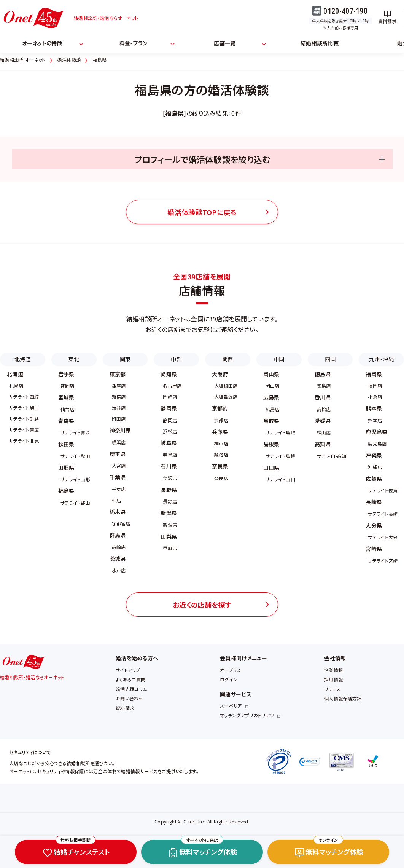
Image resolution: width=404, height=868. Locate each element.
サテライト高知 (332, 456)
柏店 (117, 500)
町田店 (119, 419)
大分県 (374, 525)
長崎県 (374, 502)
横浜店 (119, 442)
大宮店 (119, 465)
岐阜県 (169, 443)
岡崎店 (170, 397)
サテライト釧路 (24, 419)
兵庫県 (220, 432)
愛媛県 (323, 421)
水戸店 (119, 570)
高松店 (324, 409)
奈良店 (221, 478)
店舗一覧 (225, 43)
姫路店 (221, 454)
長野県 (169, 490)
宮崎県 (374, 549)
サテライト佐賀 (383, 490)
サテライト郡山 (75, 503)
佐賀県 (374, 479)
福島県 (66, 491)
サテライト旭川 (24, 408)
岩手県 (66, 374)
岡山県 (271, 374)
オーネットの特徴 (42, 43)
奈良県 (220, 466)
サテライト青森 (75, 432)
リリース (332, 689)
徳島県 (323, 374)
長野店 (170, 501)
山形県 (66, 468)
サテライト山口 (280, 479)
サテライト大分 (383, 537)
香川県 (323, 397)
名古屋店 (172, 385)
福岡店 (375, 385)
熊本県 (374, 408)
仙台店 (68, 409)
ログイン (229, 679)
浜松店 (170, 431)
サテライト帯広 (24, 430)
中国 (279, 359)
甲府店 (170, 548)
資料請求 (125, 708)
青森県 (66, 421)
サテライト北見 (24, 441)
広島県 (271, 397)
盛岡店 (68, 385)
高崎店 (119, 547)
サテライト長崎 (383, 514)
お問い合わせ (130, 698)
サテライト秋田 (75, 456)
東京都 (118, 374)
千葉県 (118, 477)
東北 (74, 359)
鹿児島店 (377, 443)
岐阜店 (170, 454)
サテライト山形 (75, 479)
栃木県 (118, 512)
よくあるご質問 (130, 679)
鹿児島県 (376, 432)
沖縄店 (375, 467)
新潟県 (169, 513)
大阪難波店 (226, 397)
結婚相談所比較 (320, 43)
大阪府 (220, 374)
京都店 (221, 420)
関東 (125, 359)
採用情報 (333, 679)
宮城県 (66, 397)
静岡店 (170, 420)
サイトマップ (128, 670)
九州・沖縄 (381, 359)
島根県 (271, 444)
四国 (330, 359)
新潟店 (170, 525)
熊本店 (375, 420)
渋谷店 (119, 408)
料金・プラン (134, 43)
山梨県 (169, 536)
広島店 (273, 409)
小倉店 (375, 397)
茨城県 (118, 558)
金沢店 (170, 478)
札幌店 (16, 385)
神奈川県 (120, 430)
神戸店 (221, 443)
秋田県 (66, 444)
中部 (176, 359)
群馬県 (118, 535)
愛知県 (169, 374)
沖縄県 (374, 455)
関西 (228, 359)
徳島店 (324, 385)
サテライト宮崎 (383, 561)
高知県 (323, 444)
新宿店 (119, 397)
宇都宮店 (121, 523)
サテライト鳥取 (280, 432)
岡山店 (273, 385)
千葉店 (119, 489)
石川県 (169, 466)
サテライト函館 (24, 397)
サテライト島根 (280, 456)
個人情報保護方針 (343, 698)
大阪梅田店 (226, 385)
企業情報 (333, 670)
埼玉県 (118, 454)
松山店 (324, 432)
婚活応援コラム (131, 689)
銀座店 (119, 385)
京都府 (220, 408)
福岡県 (374, 374)
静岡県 (169, 408)
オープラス (231, 670)
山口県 (271, 468)
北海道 (23, 359)
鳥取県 (271, 421)
